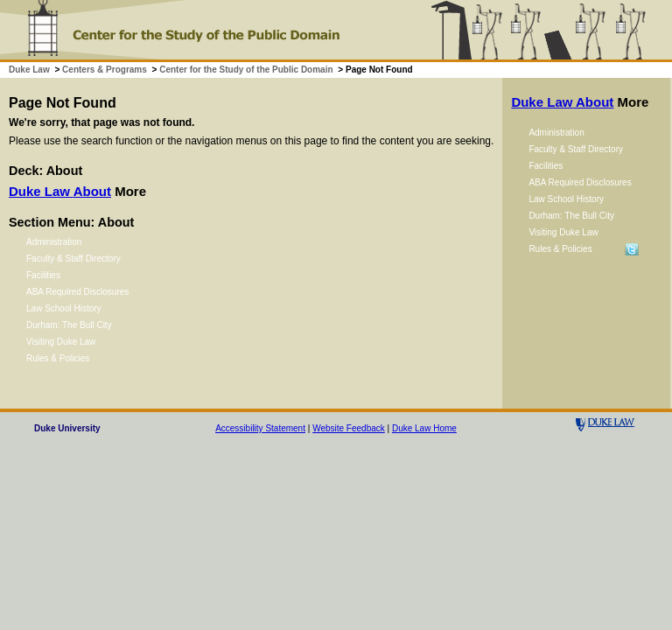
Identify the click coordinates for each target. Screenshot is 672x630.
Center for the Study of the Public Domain (246, 70)
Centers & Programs (105, 70)
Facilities (43, 275)
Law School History (64, 308)
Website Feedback (349, 428)
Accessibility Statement (260, 428)
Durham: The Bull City (69, 325)
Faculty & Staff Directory (73, 259)
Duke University (67, 428)
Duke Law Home (424, 428)
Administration (54, 242)
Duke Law (29, 70)
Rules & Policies (58, 358)
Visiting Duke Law (61, 342)
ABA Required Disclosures (77, 292)
